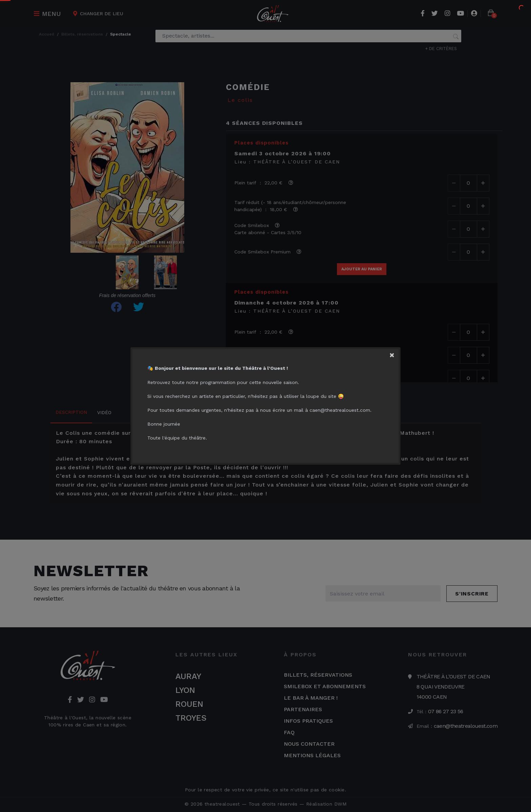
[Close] (394, 354)
